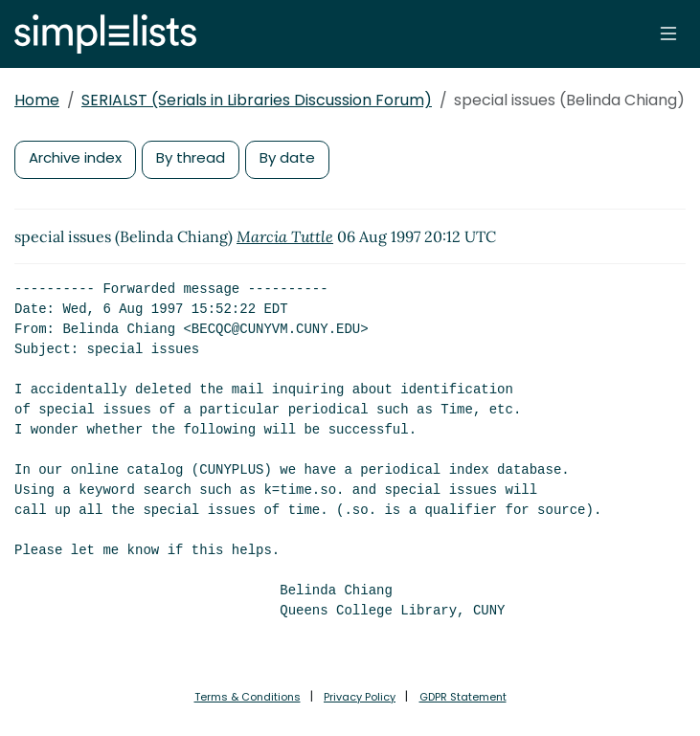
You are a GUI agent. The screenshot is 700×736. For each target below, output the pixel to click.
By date (287, 157)
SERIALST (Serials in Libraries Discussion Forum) (257, 100)
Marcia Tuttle (285, 236)
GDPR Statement (463, 697)
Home (37, 100)
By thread (191, 157)
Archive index (75, 157)
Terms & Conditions (248, 697)
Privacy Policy (360, 697)
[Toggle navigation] (668, 33)
